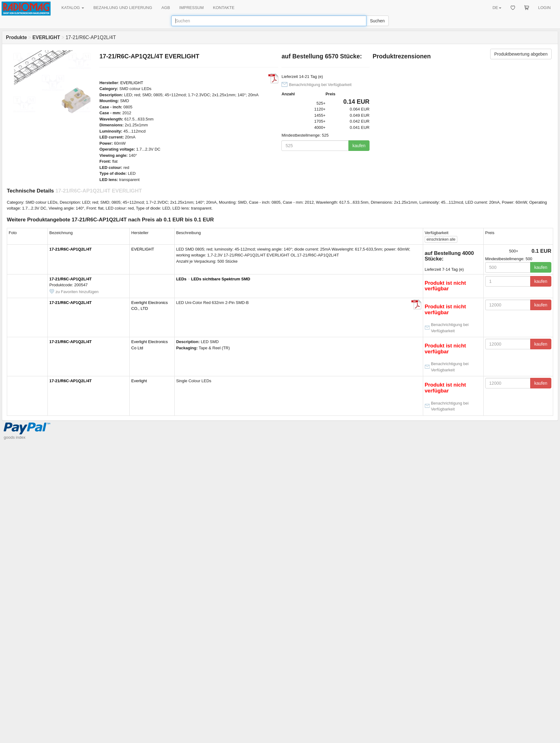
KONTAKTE (224, 8)
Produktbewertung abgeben (521, 54)
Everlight (139, 381)
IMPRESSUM (192, 8)
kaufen (359, 146)
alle (441, 239)
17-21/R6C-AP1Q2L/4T (71, 249)
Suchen (377, 21)
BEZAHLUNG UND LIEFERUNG (123, 8)
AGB (166, 8)
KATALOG (73, 8)
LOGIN (544, 8)
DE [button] (497, 8)
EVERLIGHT (132, 83)
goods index (15, 437)
